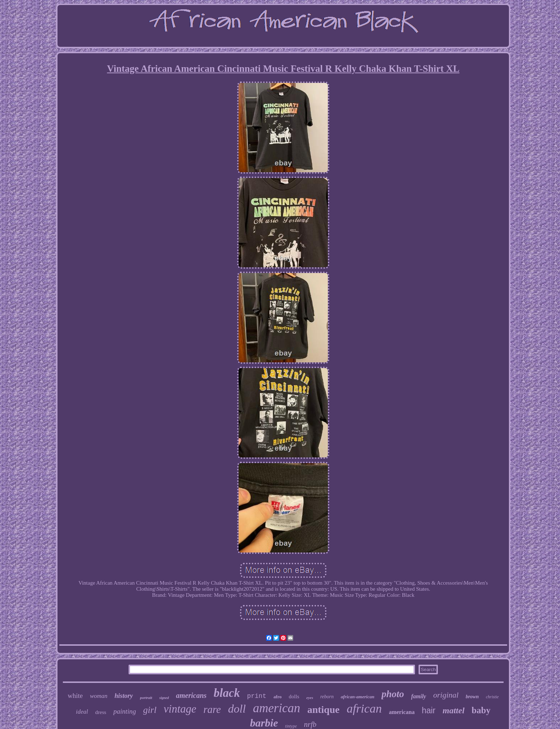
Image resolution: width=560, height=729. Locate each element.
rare (212, 709)
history (124, 696)
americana (402, 712)
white (75, 696)
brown (472, 697)
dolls (294, 696)
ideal (82, 712)
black (227, 693)
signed (164, 698)
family (419, 696)
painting (124, 711)
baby (481, 710)
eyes (310, 698)
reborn (327, 697)
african (364, 708)
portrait (146, 698)
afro (278, 697)
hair (429, 710)
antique (323, 710)
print (257, 696)
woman (99, 696)
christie (492, 697)
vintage (180, 709)
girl (150, 710)
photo (393, 694)
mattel (453, 710)
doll (237, 709)
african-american (357, 697)
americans (191, 695)
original (446, 695)
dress (101, 712)
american (276, 708)
